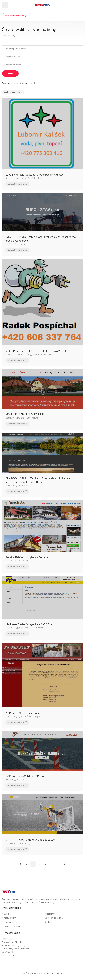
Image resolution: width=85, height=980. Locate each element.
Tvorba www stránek (13, 926)
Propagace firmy (11, 922)
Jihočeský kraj (26, 83)
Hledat (10, 73)
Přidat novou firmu (14, 16)
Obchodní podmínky (54, 918)
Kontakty (49, 922)
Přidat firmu (50, 914)
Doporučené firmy (10, 83)
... (58, 864)
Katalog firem (10, 918)
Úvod (4, 36)
